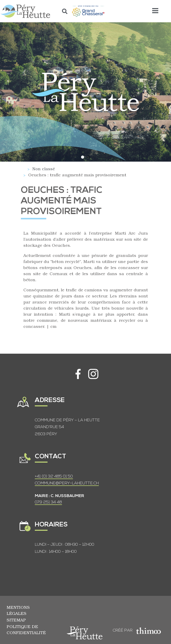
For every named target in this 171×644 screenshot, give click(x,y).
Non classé (44, 169)
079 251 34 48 (48, 502)
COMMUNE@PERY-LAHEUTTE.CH (67, 483)
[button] (65, 11)
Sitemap (16, 620)
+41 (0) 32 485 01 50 (54, 477)
